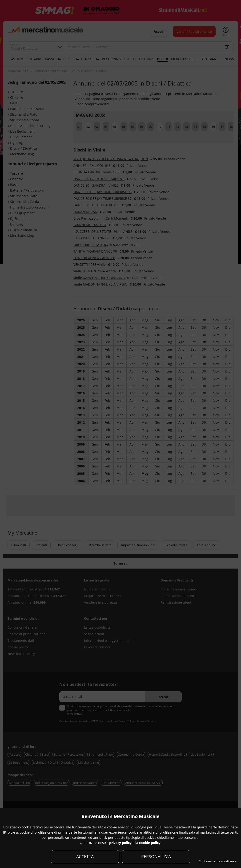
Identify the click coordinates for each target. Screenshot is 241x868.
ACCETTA (85, 856)
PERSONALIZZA (156, 856)
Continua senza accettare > (217, 861)
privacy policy (120, 843)
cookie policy (150, 843)
